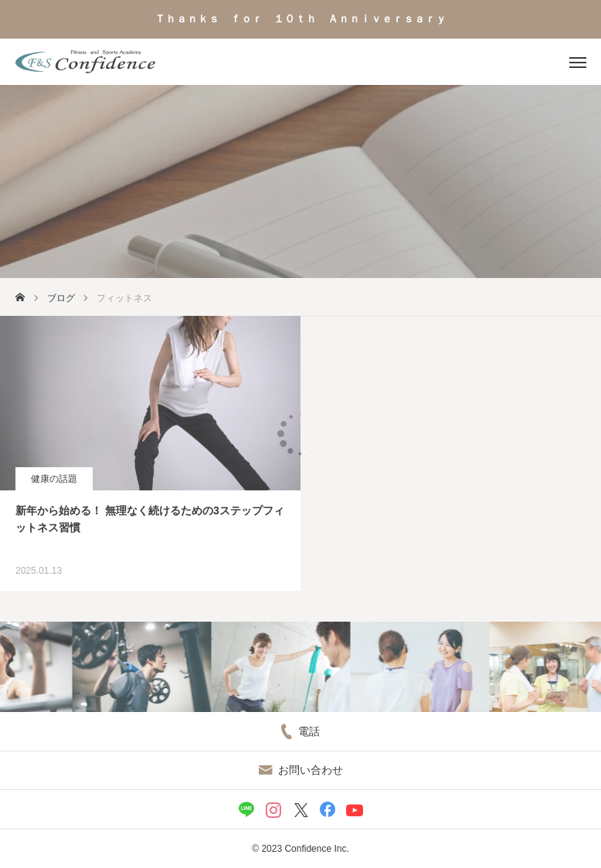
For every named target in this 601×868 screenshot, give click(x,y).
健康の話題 (54, 479)
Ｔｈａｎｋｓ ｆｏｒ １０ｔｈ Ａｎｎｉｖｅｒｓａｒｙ (300, 19)
